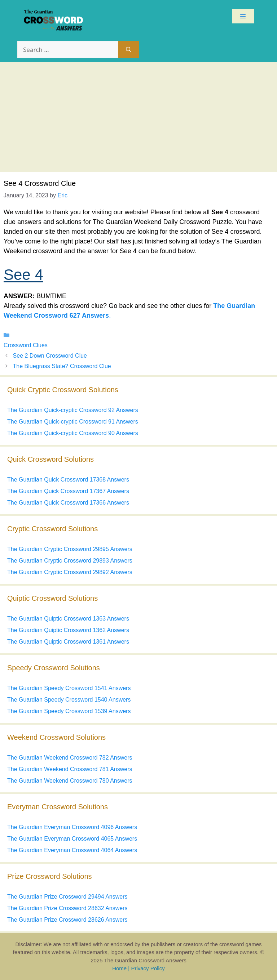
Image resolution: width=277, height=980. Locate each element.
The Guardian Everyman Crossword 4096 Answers (72, 827)
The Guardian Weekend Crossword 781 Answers (70, 769)
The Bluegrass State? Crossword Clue (62, 366)
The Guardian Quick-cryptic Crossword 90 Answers (73, 433)
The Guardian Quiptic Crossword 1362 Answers (68, 630)
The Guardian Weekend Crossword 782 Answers (70, 758)
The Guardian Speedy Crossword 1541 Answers (69, 688)
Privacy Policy (148, 968)
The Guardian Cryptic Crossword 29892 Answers (70, 572)
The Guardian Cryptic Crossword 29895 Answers (70, 549)
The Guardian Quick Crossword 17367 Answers (68, 491)
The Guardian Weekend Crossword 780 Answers (70, 781)
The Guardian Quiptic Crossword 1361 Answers (68, 642)
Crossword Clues (26, 345)
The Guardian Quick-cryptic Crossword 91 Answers (73, 422)
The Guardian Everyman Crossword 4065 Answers (72, 839)
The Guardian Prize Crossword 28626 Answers (67, 920)
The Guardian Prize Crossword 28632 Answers (67, 908)
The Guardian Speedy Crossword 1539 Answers (69, 711)
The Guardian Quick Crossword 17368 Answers (68, 480)
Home (119, 968)
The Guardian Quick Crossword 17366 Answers (68, 503)
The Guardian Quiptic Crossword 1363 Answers (68, 619)
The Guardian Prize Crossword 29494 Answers (67, 897)
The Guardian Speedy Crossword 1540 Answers (69, 700)
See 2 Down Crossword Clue (50, 356)
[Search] (129, 50)
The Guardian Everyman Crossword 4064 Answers (72, 850)
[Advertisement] (138, 116)
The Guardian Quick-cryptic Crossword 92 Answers (73, 410)
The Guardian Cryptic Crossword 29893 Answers (70, 561)
